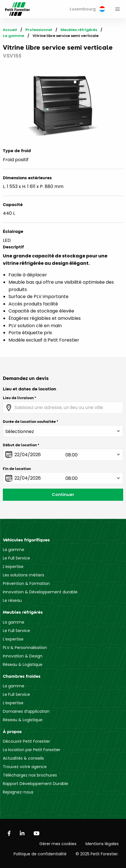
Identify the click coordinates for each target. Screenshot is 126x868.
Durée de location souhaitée (29, 421)
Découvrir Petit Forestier (26, 741)
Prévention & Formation (26, 583)
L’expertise (13, 567)
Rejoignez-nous (18, 792)
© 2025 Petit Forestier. (97, 854)
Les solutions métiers (24, 575)
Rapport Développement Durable (36, 784)
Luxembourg (87, 9)
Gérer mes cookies (58, 844)
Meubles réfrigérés (79, 30)
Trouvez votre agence (25, 767)
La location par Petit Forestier (32, 750)
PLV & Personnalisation (25, 648)
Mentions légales (102, 844)
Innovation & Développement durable (40, 592)
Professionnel (39, 30)
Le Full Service (16, 558)
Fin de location (17, 469)
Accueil (10, 30)
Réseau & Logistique (23, 664)
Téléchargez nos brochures (30, 775)
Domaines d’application (26, 711)
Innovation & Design (23, 656)
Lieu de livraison (18, 398)
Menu (118, 9)
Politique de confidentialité (40, 854)
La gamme (13, 36)
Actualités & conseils (23, 758)
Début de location (20, 445)
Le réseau (12, 600)
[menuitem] (87, 9)
